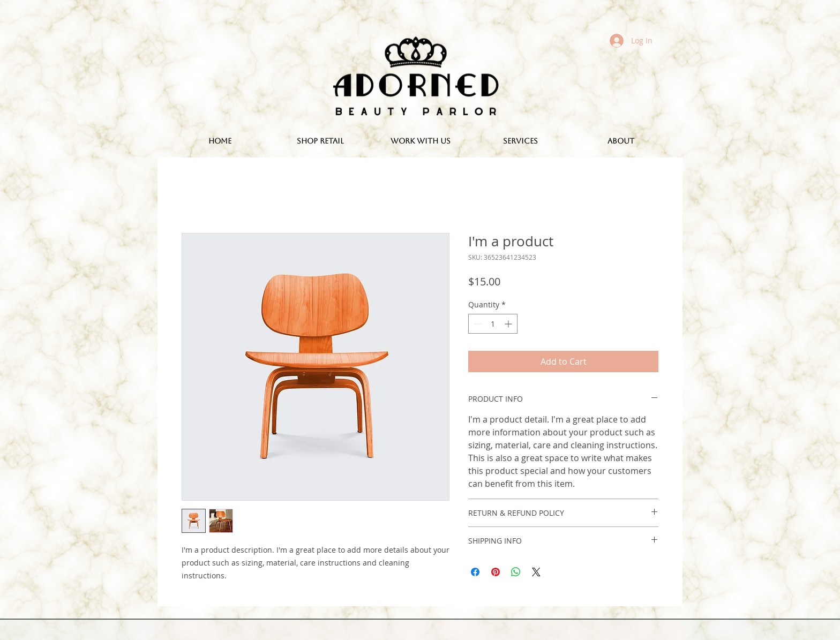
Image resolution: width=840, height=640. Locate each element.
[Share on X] (536, 572)
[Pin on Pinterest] (496, 572)
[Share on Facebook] (475, 572)
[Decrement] (477, 324)
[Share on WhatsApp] (516, 572)
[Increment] (509, 324)
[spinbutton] (493, 324)
